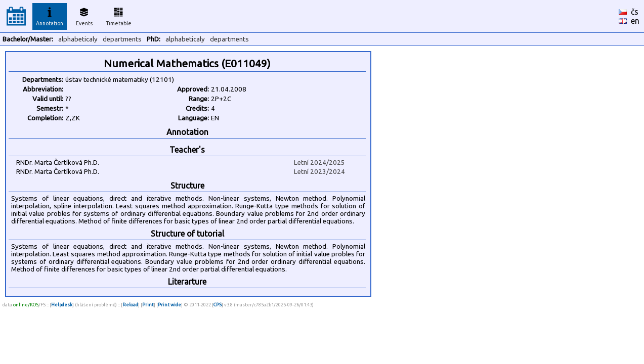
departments (122, 39)
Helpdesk (62, 305)
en (635, 21)
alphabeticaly (78, 39)
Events (84, 15)
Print (148, 305)
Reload (130, 305)
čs (635, 12)
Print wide (169, 305)
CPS (218, 305)
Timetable (119, 15)
